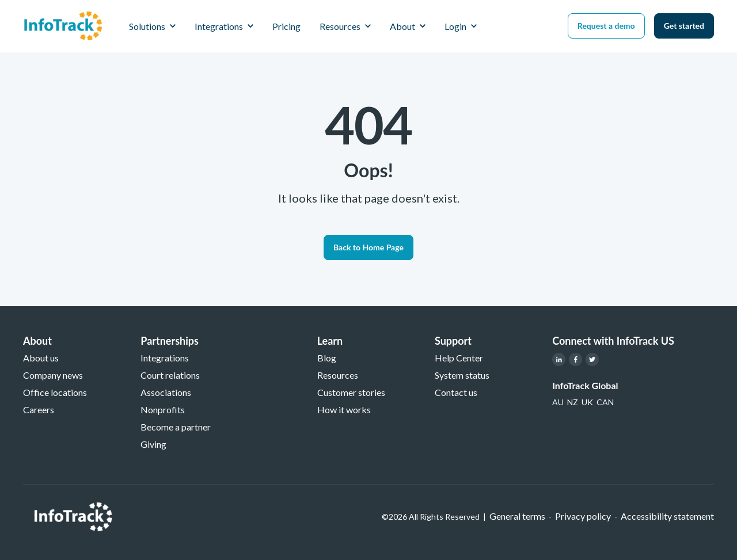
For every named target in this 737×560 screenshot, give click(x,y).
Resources (338, 375)
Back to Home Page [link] (368, 247)
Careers (39, 409)
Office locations (55, 392)
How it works (344, 409)
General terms (517, 516)
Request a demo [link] (606, 26)
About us (41, 358)
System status (462, 375)
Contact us (456, 392)
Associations (166, 392)
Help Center (459, 358)
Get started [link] (684, 26)
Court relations (170, 375)
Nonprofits (163, 409)
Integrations (165, 358)
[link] (63, 24)
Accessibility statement (667, 516)
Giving (153, 444)
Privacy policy (583, 516)
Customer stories (351, 392)
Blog (327, 358)
